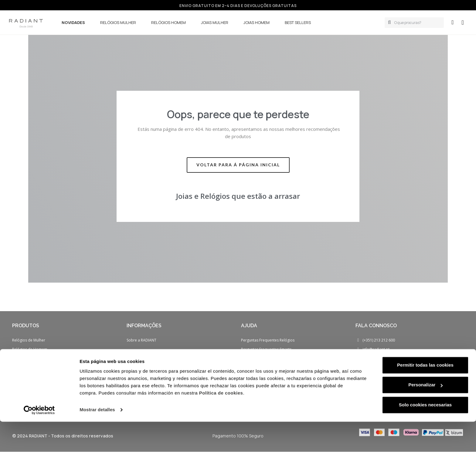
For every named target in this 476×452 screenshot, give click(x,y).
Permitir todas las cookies (425, 395)
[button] (462, 22)
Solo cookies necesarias (425, 435)
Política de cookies (221, 423)
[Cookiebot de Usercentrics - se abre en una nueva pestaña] (39, 440)
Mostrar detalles (97, 440)
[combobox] (417, 23)
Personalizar (425, 415)
